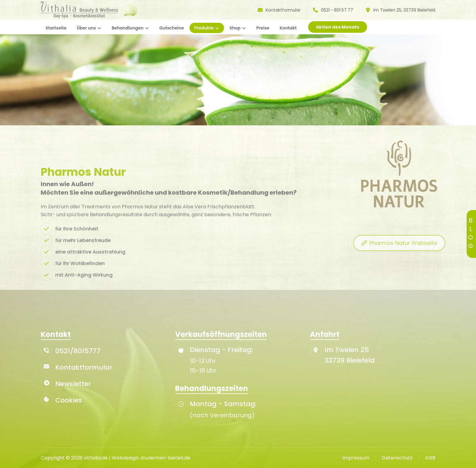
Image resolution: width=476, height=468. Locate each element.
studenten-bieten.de (165, 458)
